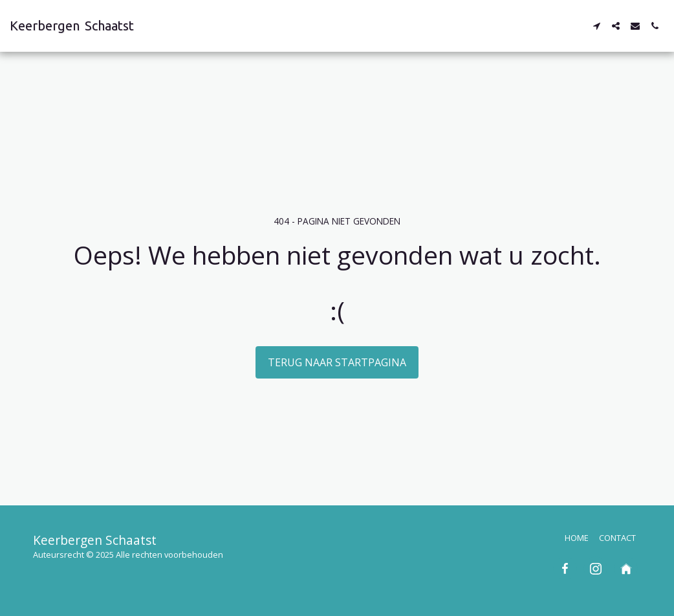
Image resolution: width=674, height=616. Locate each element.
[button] (596, 26)
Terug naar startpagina (337, 362)
